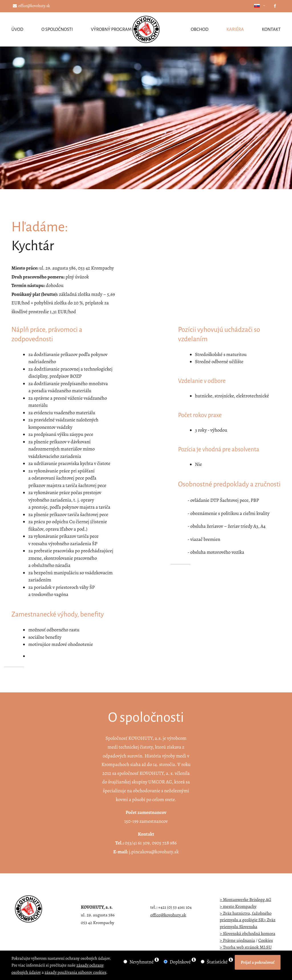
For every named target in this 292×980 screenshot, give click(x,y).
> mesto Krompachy (238, 906)
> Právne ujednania (238, 940)
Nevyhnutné (142, 962)
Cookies (266, 940)
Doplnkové (180, 962)
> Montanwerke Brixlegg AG (246, 899)
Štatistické (217, 962)
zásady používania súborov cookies (75, 972)
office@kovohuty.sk (31, 6)
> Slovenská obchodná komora (248, 933)
